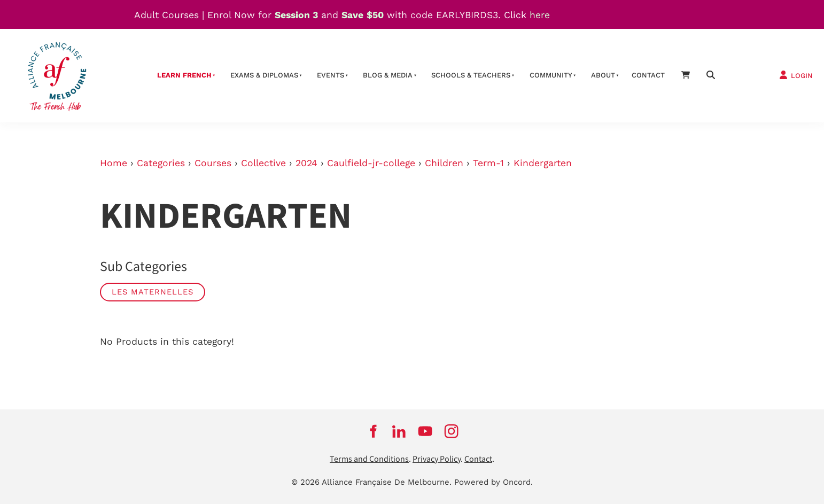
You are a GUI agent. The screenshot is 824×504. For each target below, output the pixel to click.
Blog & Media (388, 75)
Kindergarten (543, 163)
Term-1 (488, 163)
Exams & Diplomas (264, 75)
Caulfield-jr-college (371, 163)
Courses (213, 163)
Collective (263, 163)
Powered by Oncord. (493, 482)
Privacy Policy (437, 459)
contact (648, 75)
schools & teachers (471, 75)
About (603, 75)
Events (331, 75)
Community (551, 75)
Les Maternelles (153, 292)
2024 (306, 163)
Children (444, 163)
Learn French (184, 75)
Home (114, 163)
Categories (161, 163)
